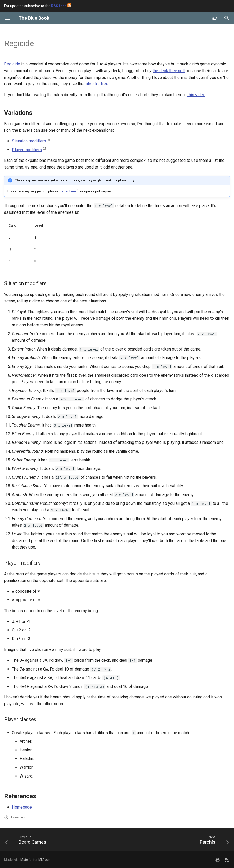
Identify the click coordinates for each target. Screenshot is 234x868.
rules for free (96, 84)
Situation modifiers (29, 141)
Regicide (12, 64)
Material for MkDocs (35, 860)
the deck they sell (169, 71)
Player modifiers (27, 150)
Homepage (22, 807)
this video (196, 95)
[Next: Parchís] (213, 841)
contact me (67, 191)
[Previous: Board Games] (27, 841)
